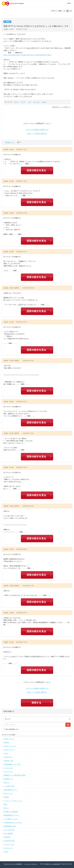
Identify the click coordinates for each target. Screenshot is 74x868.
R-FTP (23, 102)
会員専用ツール (10, 142)
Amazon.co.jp (8, 757)
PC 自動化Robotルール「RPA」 (13, 822)
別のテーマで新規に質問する (37, 133)
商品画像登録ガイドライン (12, 815)
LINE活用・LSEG (8, 761)
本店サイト (7, 782)
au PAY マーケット (9, 750)
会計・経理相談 (8, 833)
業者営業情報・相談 (10, 826)
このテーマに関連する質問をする (37, 130)
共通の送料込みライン (10, 790)
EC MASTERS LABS (9, 841)
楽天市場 (6, 742)
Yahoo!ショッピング (10, 746)
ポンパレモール (8, 772)
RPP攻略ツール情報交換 (11, 812)
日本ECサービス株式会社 (52, 864)
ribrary (44, 102)
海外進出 (6, 797)
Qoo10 (6, 753)
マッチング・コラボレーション (13, 801)
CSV (29, 102)
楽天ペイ (6, 808)
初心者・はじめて (9, 739)
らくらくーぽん (8, 768)
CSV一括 (36, 102)
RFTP (16, 102)
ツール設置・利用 (9, 786)
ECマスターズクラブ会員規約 (13, 864)
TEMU (5, 804)
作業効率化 (7, 837)
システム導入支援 (9, 830)
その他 (6, 852)
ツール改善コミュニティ (11, 819)
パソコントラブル (9, 844)
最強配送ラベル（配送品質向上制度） (15, 775)
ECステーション (8, 793)
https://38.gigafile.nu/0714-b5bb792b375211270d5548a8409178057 (28, 55)
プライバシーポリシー (31, 864)
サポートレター (8, 848)
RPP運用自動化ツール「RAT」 (13, 764)
